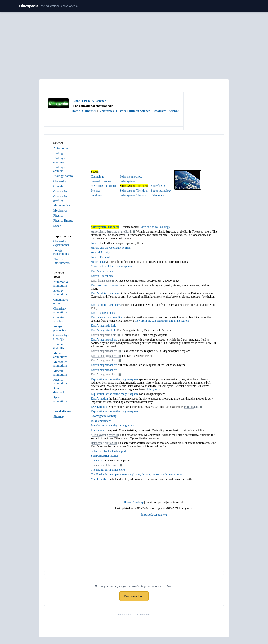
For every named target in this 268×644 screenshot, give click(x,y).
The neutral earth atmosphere (108, 470)
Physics (58, 215)
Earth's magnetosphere (104, 340)
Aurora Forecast (100, 257)
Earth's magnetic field (104, 326)
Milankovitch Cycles (103, 435)
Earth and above (149, 227)
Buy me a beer (134, 596)
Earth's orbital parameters (106, 293)
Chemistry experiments (61, 243)
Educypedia (29, 6)
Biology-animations (60, 292)
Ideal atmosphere (101, 421)
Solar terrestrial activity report (108, 451)
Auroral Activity (100, 252)
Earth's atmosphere (102, 271)
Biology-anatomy (59, 160)
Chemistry (60, 181)
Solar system (127, 181)
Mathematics (61, 205)
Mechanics (60, 210)
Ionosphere (97, 430)
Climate (58, 186)
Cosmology (98, 177)
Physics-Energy (63, 220)
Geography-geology (61, 198)
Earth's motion (99, 399)
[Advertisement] (134, 45)
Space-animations (60, 399)
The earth (96, 460)
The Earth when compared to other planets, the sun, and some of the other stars (137, 475)
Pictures (96, 191)
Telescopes (157, 195)
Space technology (161, 191)
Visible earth (98, 479)
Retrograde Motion (102, 443)
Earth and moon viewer (104, 285)
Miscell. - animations (60, 373)
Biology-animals (59, 169)
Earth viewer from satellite (106, 317)
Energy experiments (61, 252)
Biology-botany (63, 176)
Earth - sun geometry (103, 313)
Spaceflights (158, 186)
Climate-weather (59, 319)
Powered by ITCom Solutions (134, 615)
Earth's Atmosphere (102, 276)
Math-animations (60, 355)
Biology (58, 153)
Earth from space (101, 281)
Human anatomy (59, 346)
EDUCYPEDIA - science (89, 101)
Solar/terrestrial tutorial (104, 456)
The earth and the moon (105, 465)
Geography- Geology (61, 337)
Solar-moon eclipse (131, 177)
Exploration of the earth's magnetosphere (115, 379)
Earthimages (191, 407)
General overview (101, 181)
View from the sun (145, 321)
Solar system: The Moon (134, 191)
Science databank (59, 390)
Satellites (96, 195)
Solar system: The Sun (133, 195)
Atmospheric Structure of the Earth (111, 232)
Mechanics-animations (61, 364)
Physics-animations (60, 381)
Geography (60, 191)
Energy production (60, 328)
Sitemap (58, 416)
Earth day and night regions (173, 321)
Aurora (95, 243)
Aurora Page (98, 262)
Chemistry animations (60, 310)
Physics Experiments (61, 261)
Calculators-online (61, 301)
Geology (165, 227)
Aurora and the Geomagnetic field (111, 248)
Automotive (61, 148)
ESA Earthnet (99, 407)
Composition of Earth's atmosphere (111, 266)
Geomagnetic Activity (104, 416)
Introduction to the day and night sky (112, 425)
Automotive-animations (61, 284)
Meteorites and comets (104, 186)
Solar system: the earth (105, 227)
